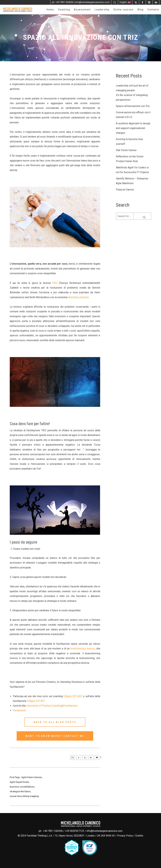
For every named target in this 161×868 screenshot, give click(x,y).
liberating (73, 297)
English (125, 2)
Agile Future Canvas (32, 777)
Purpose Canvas (125, 190)
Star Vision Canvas (126, 150)
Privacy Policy (125, 836)
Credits (139, 836)
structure (84, 297)
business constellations (22, 787)
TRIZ (55, 283)
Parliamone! (19, 710)
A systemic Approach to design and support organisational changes (133, 128)
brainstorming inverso (83, 649)
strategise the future (20, 791)
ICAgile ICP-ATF (36, 701)
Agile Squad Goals (19, 782)
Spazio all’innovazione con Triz (133, 106)
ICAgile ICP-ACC (73, 696)
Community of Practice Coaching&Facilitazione (52, 706)
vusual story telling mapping (24, 796)
